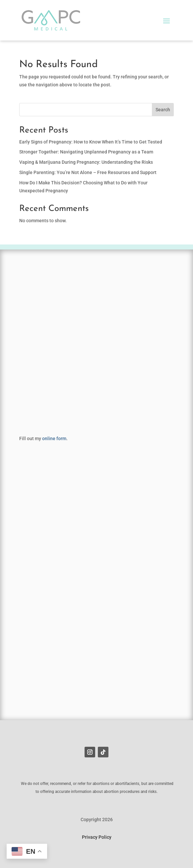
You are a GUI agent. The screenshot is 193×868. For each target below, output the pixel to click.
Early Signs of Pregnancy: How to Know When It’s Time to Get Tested (91, 142)
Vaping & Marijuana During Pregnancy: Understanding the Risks (86, 162)
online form (54, 438)
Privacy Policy (97, 837)
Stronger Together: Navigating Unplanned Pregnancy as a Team (86, 152)
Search (163, 110)
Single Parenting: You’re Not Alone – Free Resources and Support (88, 172)
